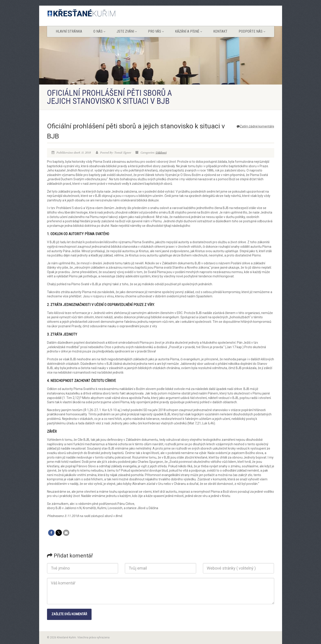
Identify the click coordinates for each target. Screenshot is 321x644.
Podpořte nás (252, 31)
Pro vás (156, 31)
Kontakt (220, 31)
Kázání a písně (189, 31)
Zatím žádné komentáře (255, 126)
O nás (99, 31)
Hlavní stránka (69, 31)
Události (161, 153)
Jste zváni (127, 31)
